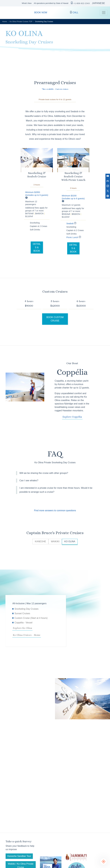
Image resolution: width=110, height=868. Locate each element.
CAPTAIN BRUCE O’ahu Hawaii (6, 13)
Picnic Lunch (74, 237)
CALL (74, 12)
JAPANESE (99, 3)
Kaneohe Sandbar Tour (19, 856)
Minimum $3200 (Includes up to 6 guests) (73, 198)
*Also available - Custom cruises (55, 89)
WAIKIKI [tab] (55, 541)
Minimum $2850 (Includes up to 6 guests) (37, 195)
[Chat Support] (103, 862)
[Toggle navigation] (104, 13)
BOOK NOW (41, 12)
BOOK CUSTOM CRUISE (55, 319)
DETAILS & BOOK (37, 247)
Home (5, 22)
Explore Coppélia (72, 417)
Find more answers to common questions (55, 510)
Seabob (72, 223)
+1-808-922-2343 (80, 3)
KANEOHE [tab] (40, 541)
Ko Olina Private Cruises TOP (21, 22)
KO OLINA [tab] (70, 541)
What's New (27, 3)
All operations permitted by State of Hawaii (51, 3)
